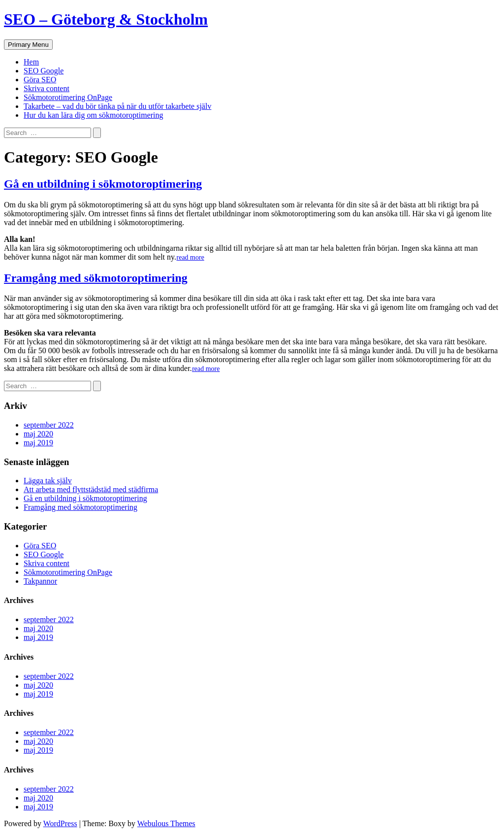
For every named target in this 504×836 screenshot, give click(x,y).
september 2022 (49, 425)
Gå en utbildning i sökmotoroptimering (103, 184)
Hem (31, 62)
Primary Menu (28, 45)
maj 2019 (38, 443)
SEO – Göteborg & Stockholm (106, 19)
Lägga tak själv (48, 481)
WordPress (60, 823)
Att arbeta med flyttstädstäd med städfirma (91, 489)
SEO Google (44, 71)
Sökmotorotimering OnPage (68, 97)
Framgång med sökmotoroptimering (96, 278)
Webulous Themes (166, 823)
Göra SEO (40, 80)
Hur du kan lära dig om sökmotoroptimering (94, 115)
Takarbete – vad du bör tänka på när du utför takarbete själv (117, 106)
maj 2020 (38, 434)
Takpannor (40, 581)
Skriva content (47, 88)
